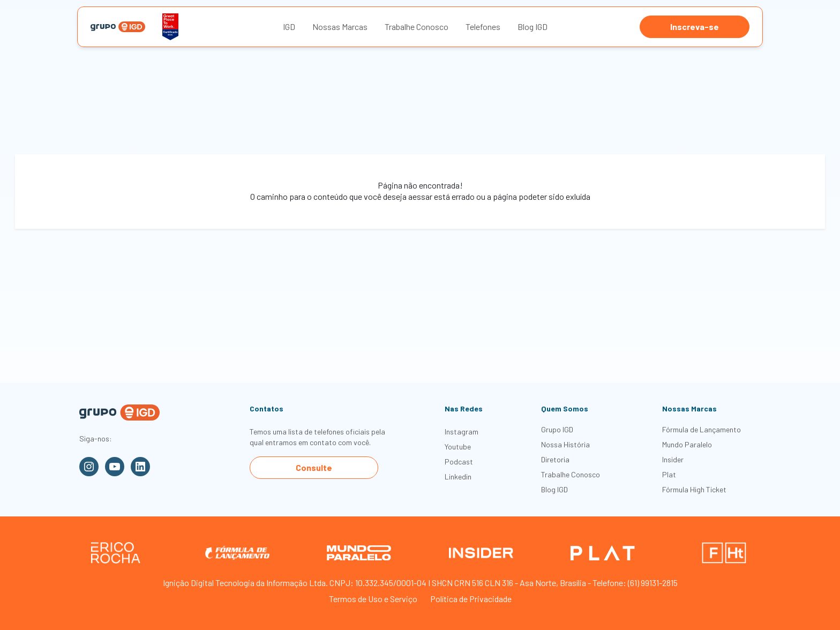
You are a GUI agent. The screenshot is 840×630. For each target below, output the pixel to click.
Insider (673, 459)
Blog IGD (532, 27)
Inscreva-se (695, 27)
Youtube (458, 447)
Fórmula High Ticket (694, 489)
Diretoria (555, 459)
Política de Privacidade (471, 599)
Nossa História (565, 444)
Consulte (314, 467)
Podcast (459, 462)
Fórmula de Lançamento (702, 429)
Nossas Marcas (340, 27)
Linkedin (458, 477)
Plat (669, 474)
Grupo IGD (557, 429)
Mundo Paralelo (687, 444)
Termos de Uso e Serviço (373, 599)
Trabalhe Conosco (417, 27)
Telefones (483, 27)
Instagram (462, 432)
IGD (289, 27)
